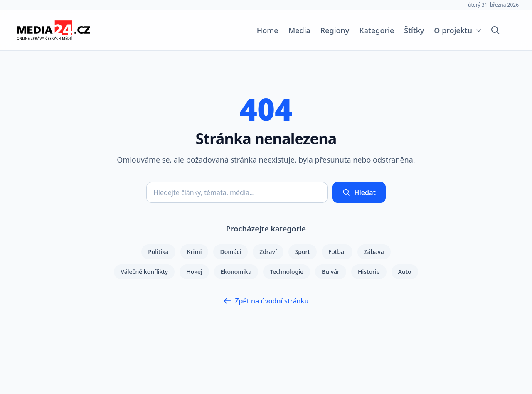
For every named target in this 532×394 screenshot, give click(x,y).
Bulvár (331, 272)
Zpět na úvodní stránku (266, 301)
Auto (405, 272)
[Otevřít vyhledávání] (495, 30)
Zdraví (268, 252)
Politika (158, 252)
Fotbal (337, 252)
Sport (303, 252)
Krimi (195, 252)
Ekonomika (236, 272)
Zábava (374, 252)
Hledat (359, 192)
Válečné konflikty (144, 272)
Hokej (194, 272)
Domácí (230, 252)
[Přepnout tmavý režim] (511, 30)
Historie (369, 272)
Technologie (287, 272)
